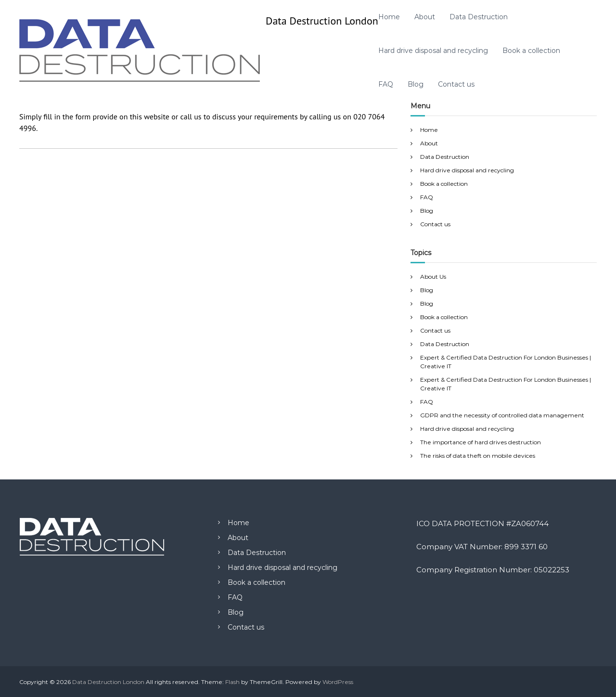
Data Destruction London (322, 21)
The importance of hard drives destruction (481, 442)
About (425, 17)
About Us (433, 277)
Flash (232, 682)
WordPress (338, 682)
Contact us (456, 84)
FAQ (386, 84)
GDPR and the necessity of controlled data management (502, 415)
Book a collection (531, 51)
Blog (416, 84)
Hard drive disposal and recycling (433, 51)
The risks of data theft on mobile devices (478, 456)
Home (389, 17)
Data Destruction (479, 17)
